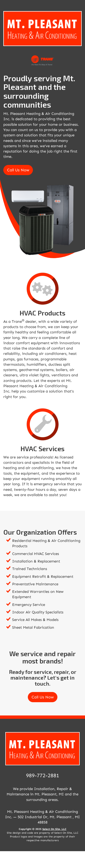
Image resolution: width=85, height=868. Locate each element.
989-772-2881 (43, 775)
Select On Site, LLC (54, 829)
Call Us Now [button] (18, 170)
